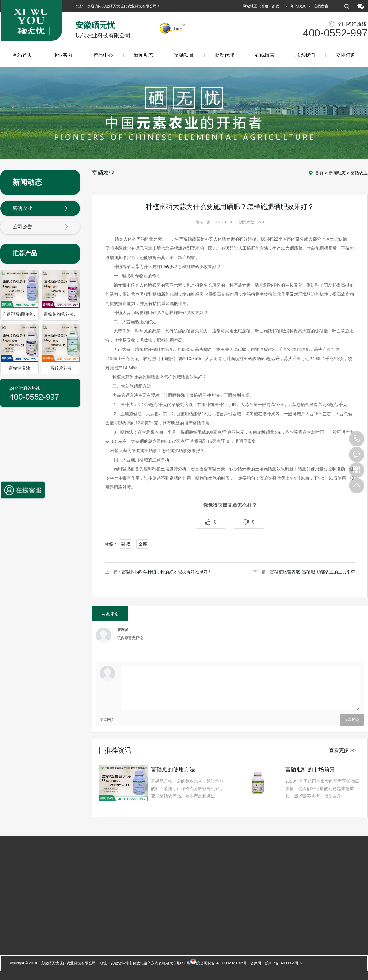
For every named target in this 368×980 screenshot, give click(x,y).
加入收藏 (298, 6)
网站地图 (250, 6)
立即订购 (346, 55)
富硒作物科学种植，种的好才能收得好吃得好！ (167, 572)
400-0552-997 (357, 439)
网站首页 (22, 55)
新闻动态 (144, 60)
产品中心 (103, 55)
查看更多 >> (342, 750)
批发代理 (224, 55)
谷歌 (275, 6)
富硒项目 (184, 55)
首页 (319, 173)
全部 (143, 544)
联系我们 (305, 55)
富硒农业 (40, 209)
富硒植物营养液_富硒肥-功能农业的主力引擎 (313, 572)
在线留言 (321, 6)
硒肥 (169, 267)
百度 (265, 6)
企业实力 (63, 55)
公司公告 (40, 227)
